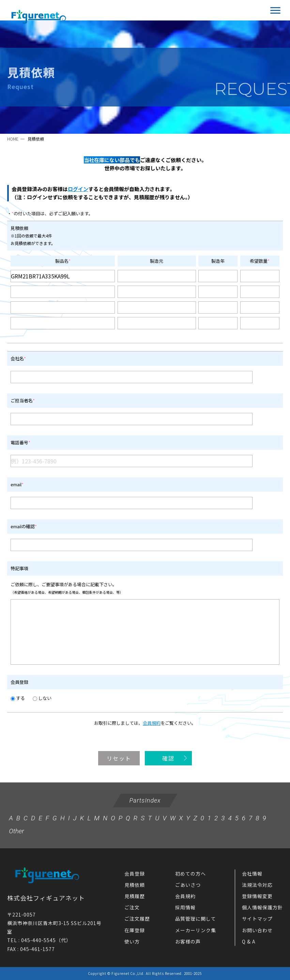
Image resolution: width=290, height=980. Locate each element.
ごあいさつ (188, 885)
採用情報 (185, 907)
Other (16, 831)
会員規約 (152, 723)
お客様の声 (188, 941)
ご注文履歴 (137, 919)
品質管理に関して (196, 919)
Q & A (249, 941)
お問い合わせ (257, 930)
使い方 (132, 941)
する (18, 698)
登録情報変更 (257, 896)
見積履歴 (135, 896)
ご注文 (132, 907)
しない (42, 698)
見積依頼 (135, 885)
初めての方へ (190, 874)
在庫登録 (135, 930)
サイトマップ (257, 919)
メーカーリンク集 (196, 930)
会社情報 (252, 874)
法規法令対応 (257, 885)
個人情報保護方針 (262, 907)
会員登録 (135, 874)
